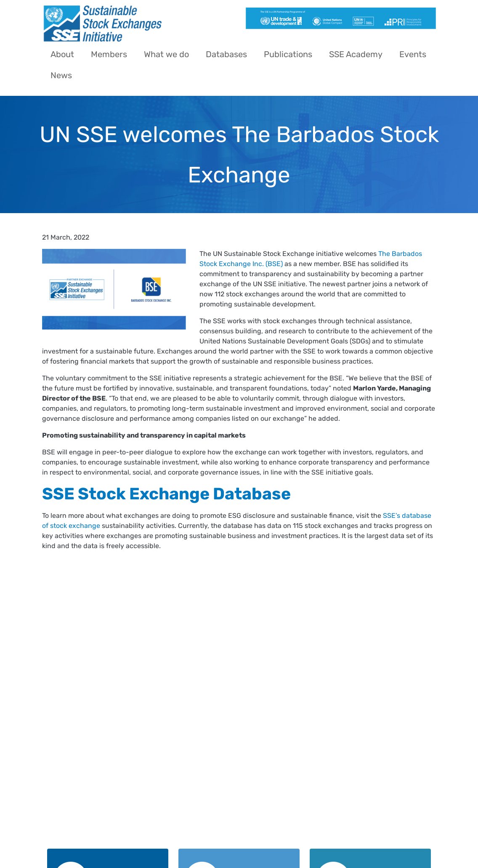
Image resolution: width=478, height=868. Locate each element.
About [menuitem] (62, 54)
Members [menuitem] (109, 54)
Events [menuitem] (413, 54)
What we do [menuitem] (166, 54)
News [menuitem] (61, 75)
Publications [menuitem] (288, 54)
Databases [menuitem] (226, 54)
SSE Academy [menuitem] (356, 54)
